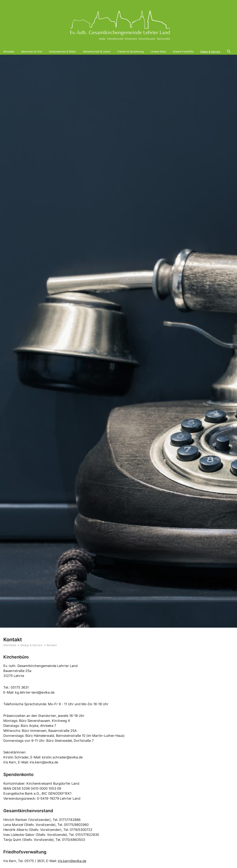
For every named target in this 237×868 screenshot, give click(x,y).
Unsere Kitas (158, 51)
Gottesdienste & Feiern (62, 51)
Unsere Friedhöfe (183, 51)
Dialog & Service (210, 51)
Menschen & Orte (32, 51)
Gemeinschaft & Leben (97, 51)
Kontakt (52, 645)
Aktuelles (9, 51)
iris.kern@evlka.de (72, 861)
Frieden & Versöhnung (131, 51)
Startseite (10, 645)
